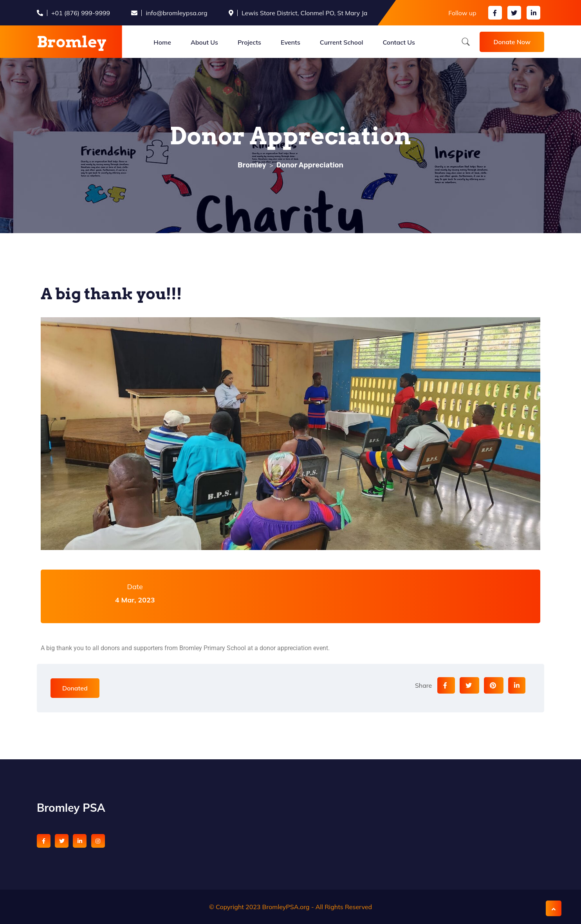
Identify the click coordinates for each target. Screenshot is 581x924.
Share (423, 685)
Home (162, 42)
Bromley (72, 42)
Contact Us (399, 42)
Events (290, 42)
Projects (249, 42)
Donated (75, 688)
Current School (342, 42)
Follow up (462, 13)
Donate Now (512, 42)
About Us (204, 42)
